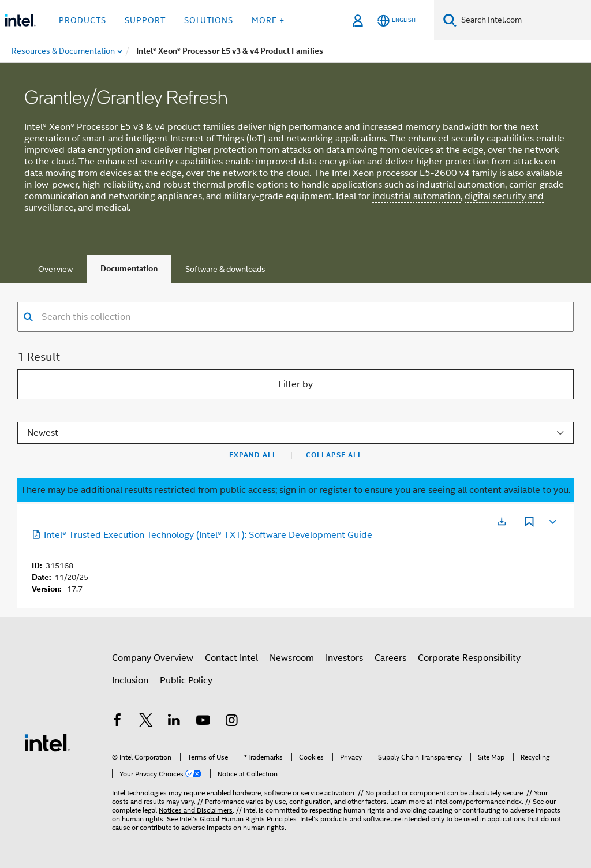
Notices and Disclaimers (196, 810)
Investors (344, 658)
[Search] (450, 20)
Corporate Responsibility (469, 658)
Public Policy (186, 680)
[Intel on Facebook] (117, 722)
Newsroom (292, 658)
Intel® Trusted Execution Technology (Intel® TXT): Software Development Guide (202, 535)
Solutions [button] (209, 20)
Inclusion (130, 680)
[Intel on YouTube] (203, 722)
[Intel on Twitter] (146, 722)
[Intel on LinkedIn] (174, 722)
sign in (293, 490)
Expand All (253, 455)
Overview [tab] (55, 269)
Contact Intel (231, 658)
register (335, 490)
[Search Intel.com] (524, 20)
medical (112, 208)
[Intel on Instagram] (231, 722)
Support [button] (145, 20)
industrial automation (416, 196)
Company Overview (153, 658)
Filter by (295, 384)
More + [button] (268, 20)
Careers (390, 658)
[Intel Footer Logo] (47, 742)
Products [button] (83, 20)
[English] (397, 20)
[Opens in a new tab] (502, 521)
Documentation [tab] (129, 269)
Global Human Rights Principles (248, 819)
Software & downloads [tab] (225, 269)
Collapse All (334, 455)
